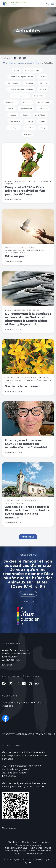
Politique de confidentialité (28, 845)
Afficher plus (28, 537)
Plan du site (13, 842)
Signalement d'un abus (16, 848)
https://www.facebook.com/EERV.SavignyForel (27, 734)
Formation (29, 83)
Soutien (10, 109)
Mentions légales (30, 842)
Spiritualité (38, 96)
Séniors (42, 77)
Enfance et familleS (33, 70)
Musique (13, 115)
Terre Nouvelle (13, 83)
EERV (17, 70)
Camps (43, 128)
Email (9, 665)
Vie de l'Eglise (40, 115)
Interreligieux (15, 121)
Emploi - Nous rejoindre (40, 851)
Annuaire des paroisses (15, 851)
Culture (25, 115)
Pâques (42, 121)
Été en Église (13, 128)
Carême (30, 121)
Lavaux (14, 5)
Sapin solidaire (11, 102)
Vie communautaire (20, 96)
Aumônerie (43, 109)
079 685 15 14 (13, 660)
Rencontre (27, 102)
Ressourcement (26, 109)
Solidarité (43, 83)
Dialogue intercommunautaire (21, 89)
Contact (16, 854)
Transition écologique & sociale (21, 77)
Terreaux (27, 134)
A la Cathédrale (44, 102)
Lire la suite (28, 594)
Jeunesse (43, 89)
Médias (45, 842)
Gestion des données (33, 854)
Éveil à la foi (29, 128)
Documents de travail (41, 848)
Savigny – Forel (19, 3)
